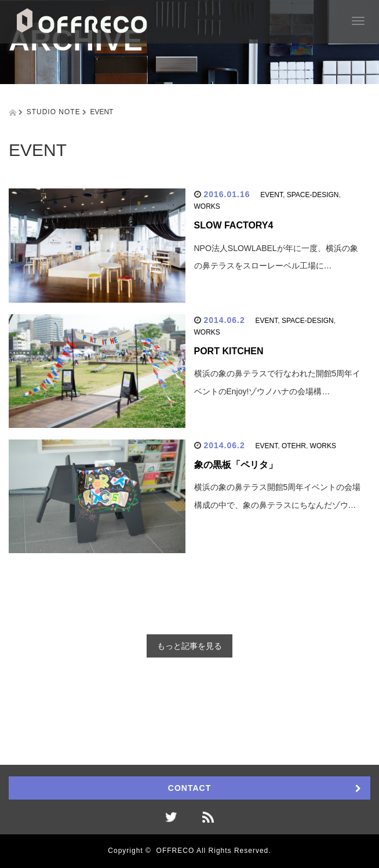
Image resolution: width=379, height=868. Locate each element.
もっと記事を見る (189, 646)
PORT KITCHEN (229, 351)
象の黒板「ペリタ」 (236, 465)
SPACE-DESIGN (313, 195)
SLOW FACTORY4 (234, 225)
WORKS (207, 206)
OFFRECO (176, 851)
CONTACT (189, 788)
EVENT (272, 195)
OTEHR (294, 446)
